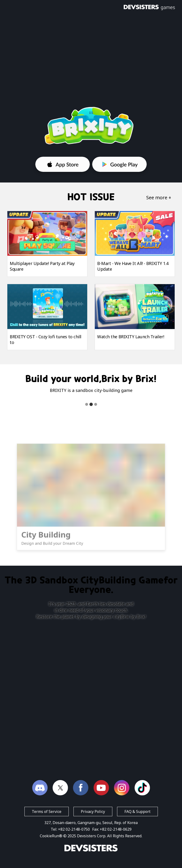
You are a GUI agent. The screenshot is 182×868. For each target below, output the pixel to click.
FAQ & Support (137, 812)
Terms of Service (47, 812)
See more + (159, 197)
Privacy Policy (93, 812)
